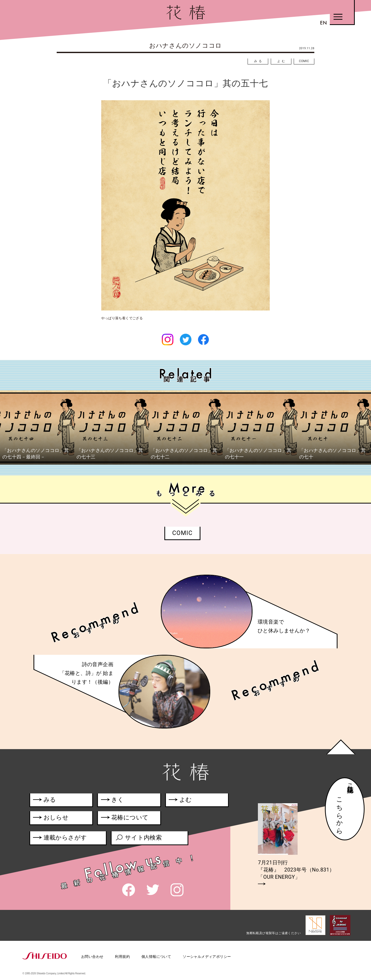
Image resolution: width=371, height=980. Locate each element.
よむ (282, 61)
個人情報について (156, 957)
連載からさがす (60, 838)
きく (112, 801)
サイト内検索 (138, 838)
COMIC (304, 61)
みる (259, 61)
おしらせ (58, 819)
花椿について (128, 819)
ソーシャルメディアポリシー (207, 957)
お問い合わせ (92, 957)
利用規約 (122, 957)
